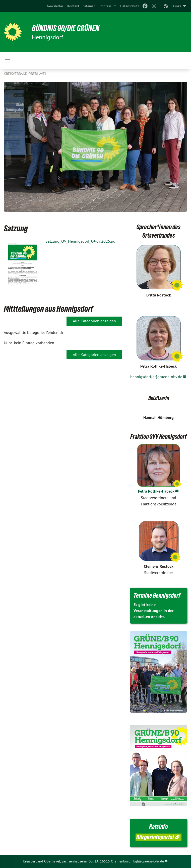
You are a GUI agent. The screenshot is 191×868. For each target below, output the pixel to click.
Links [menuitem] (177, 6)
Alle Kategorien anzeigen (94, 321)
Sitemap (89, 6)
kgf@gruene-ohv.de (149, 861)
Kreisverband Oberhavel (25, 74)
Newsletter (55, 6)
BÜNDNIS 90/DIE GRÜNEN (66, 28)
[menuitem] (55, 6)
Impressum (108, 6)
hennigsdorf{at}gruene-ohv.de (156, 377)
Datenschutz (130, 6)
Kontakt (73, 6)
